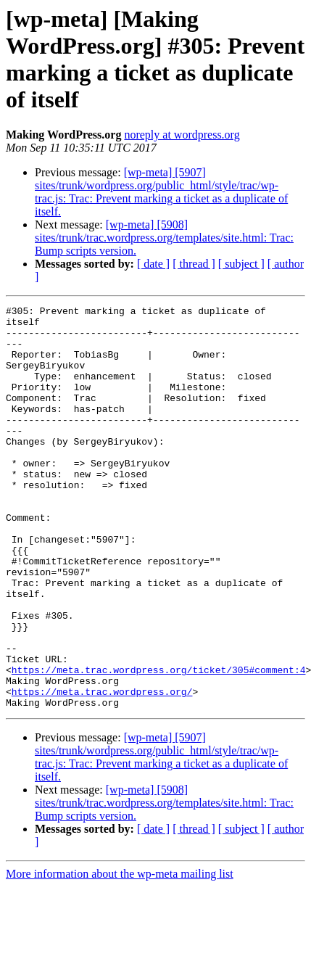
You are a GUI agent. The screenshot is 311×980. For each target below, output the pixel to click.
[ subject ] (241, 264)
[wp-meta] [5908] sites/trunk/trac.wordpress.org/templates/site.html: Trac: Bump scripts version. (164, 238)
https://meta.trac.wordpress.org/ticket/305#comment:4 (159, 744)
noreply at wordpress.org (182, 135)
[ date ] (153, 264)
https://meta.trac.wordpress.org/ (102, 770)
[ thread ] (194, 264)
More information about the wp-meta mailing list (120, 954)
